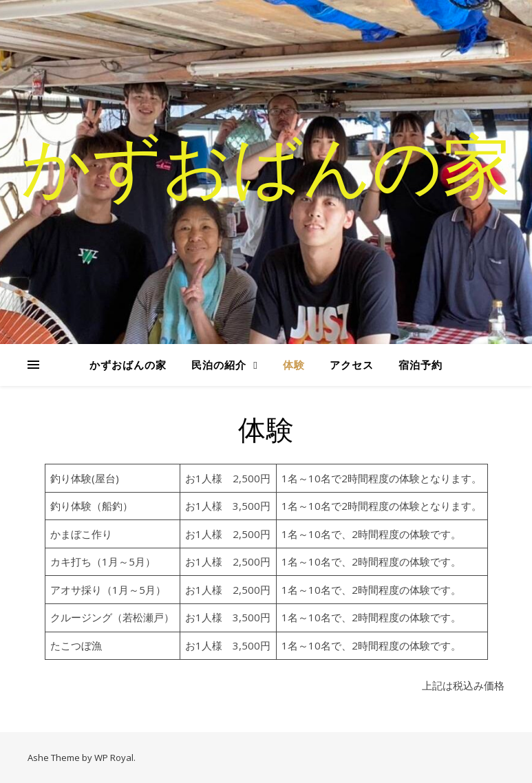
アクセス (352, 365)
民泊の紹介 (219, 365)
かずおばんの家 (266, 164)
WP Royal (114, 758)
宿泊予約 (421, 365)
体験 (294, 365)
